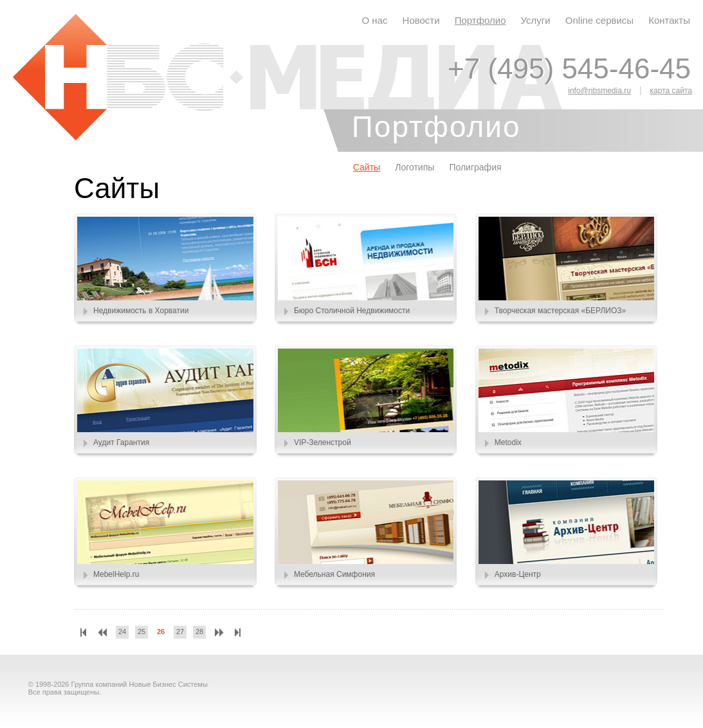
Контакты (669, 20)
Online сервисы (599, 20)
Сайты (367, 167)
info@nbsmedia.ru (599, 91)
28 (199, 632)
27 (180, 632)
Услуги (536, 20)
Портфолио (480, 20)
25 (142, 632)
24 (122, 632)
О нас (375, 20)
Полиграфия (475, 167)
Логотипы (415, 167)
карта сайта (671, 91)
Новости (421, 20)
